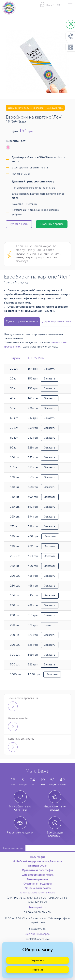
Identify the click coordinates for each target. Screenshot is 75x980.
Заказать (50, 369)
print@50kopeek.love (38, 939)
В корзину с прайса (52, 224)
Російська (37, 970)
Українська (38, 960)
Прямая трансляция (13, 848)
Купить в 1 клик (19, 224)
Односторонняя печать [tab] (22, 321)
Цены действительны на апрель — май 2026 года (35, 108)
